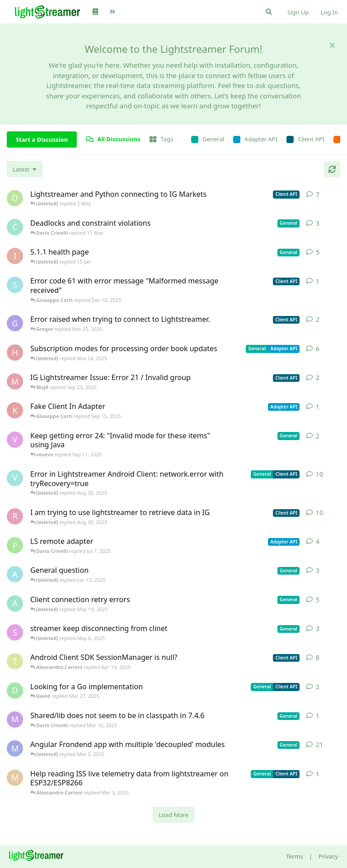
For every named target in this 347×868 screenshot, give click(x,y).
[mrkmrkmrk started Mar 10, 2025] (15, 719)
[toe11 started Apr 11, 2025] (15, 661)
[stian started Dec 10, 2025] (15, 285)
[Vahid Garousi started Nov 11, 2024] (15, 478)
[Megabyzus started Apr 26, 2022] (15, 748)
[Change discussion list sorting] (25, 169)
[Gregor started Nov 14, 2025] (15, 323)
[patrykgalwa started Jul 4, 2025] (15, 545)
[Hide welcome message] (332, 45)
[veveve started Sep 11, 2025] (15, 440)
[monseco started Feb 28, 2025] (15, 778)
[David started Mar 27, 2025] (15, 691)
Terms (294, 856)
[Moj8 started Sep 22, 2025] (15, 381)
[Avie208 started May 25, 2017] (15, 574)
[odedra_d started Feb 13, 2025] (15, 198)
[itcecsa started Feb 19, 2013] (15, 256)
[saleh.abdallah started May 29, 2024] (15, 632)
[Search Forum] (269, 12)
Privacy (328, 856)
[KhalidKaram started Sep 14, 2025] (15, 410)
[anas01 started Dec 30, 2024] (15, 603)
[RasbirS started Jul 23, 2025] (15, 516)
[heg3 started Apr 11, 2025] (15, 353)
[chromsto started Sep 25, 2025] (15, 227)
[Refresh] (332, 169)
